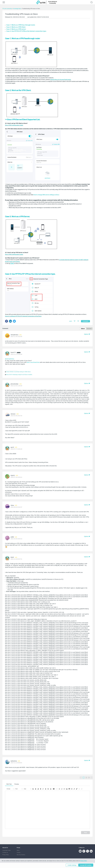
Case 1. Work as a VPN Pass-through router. (21, 25)
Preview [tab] (17, 784)
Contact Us (5, 852)
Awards (19, 852)
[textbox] (48, 810)
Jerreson (13, 414)
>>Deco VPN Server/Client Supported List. (23, 119)
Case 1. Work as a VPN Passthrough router (23, 38)
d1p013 (13, 476)
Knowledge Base (17, 9)
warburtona (14, 761)
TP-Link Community (7, 9)
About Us (5, 848)
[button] (87, 334)
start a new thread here (33, 363)
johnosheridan (15, 384)
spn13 (12, 448)
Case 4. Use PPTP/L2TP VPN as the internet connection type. (26, 31)
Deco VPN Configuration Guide (14, 125)
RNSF (12, 558)
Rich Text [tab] (9, 784)
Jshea (12, 506)
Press (18, 848)
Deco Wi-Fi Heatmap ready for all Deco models (19, 375)
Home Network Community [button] (53, 2)
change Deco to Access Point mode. (61, 79)
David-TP (13, 353)
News (18, 850)
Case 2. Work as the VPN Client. (18, 90)
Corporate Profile (6, 850)
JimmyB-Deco (14, 335)
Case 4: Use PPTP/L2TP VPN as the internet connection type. (30, 274)
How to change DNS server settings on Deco (46, 195)
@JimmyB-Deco (10, 359)
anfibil (12, 537)
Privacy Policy (6, 855)
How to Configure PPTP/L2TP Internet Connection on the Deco (23, 316)
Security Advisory (21, 855)
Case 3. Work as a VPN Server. (17, 216)
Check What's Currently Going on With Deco (18, 372)
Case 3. (9, 29)
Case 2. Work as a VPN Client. (16, 27)
